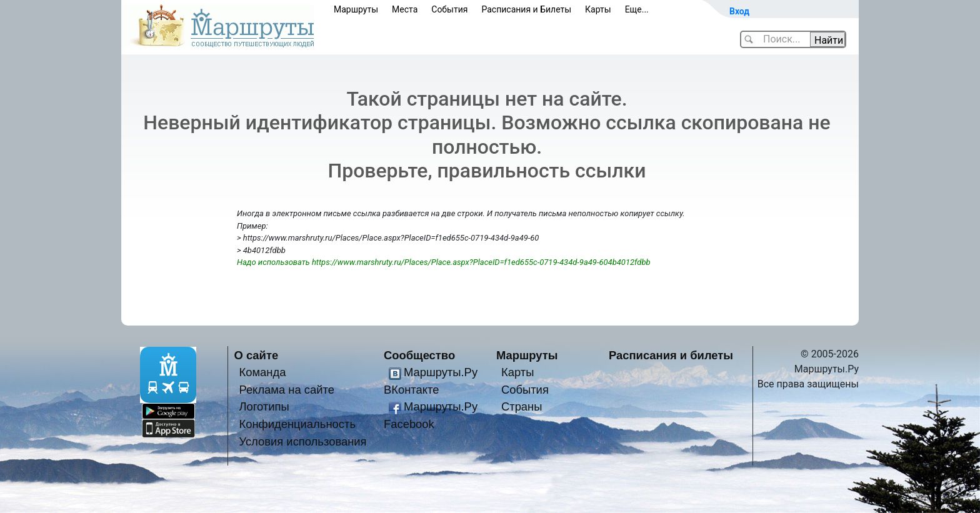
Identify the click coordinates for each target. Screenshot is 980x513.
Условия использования (302, 441)
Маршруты (356, 9)
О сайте (257, 355)
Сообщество (419, 355)
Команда (262, 372)
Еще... (637, 9)
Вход (739, 11)
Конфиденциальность (297, 424)
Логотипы (264, 406)
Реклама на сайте (287, 390)
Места (405, 9)
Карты (598, 9)
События (449, 9)
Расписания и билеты (671, 355)
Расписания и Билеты (526, 9)
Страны (522, 406)
